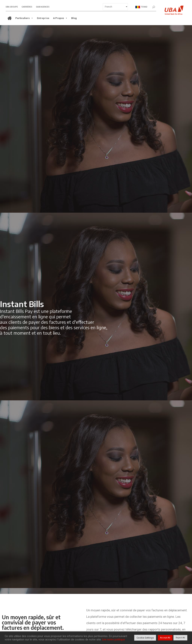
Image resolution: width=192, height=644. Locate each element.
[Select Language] (115, 7)
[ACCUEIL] (10, 18)
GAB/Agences (43, 7)
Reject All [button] (180, 638)
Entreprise (43, 18)
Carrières (27, 7)
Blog (74, 18)
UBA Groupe (12, 7)
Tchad (141, 7)
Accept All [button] (165, 638)
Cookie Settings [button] (145, 638)
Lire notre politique (114, 639)
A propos (60, 18)
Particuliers (24, 18)
